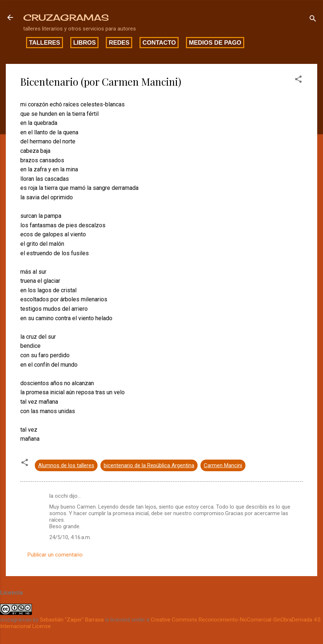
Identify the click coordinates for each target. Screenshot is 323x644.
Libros (84, 42)
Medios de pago (215, 42)
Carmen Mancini (223, 465)
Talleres (45, 42)
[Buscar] (313, 20)
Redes (119, 42)
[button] (298, 80)
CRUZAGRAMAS (66, 17)
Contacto (159, 42)
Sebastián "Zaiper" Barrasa (72, 620)
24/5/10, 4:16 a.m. (70, 537)
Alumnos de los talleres (66, 465)
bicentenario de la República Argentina (149, 465)
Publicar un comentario (55, 555)
